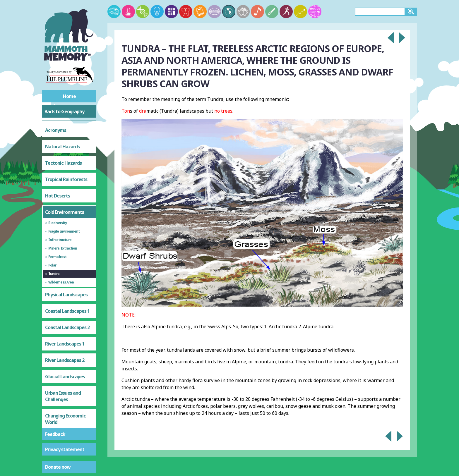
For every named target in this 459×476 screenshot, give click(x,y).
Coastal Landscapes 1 (67, 222)
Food (50, 372)
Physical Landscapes (66, 205)
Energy (52, 405)
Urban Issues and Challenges (63, 307)
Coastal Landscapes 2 (67, 238)
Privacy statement (65, 449)
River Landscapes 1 (65, 255)
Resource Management (60, 353)
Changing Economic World (65, 330)
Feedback (55, 434)
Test (50, 421)
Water (52, 389)
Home (69, 96)
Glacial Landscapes (65, 287)
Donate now (58, 467)
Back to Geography (64, 111)
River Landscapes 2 (65, 271)
